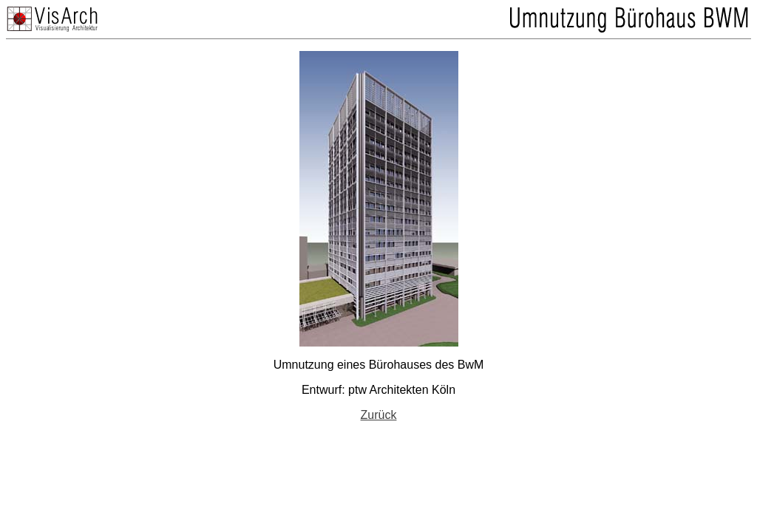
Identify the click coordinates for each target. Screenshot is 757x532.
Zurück (379, 415)
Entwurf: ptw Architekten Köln (378, 390)
